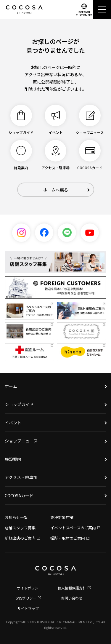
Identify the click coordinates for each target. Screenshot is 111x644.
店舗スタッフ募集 (20, 528)
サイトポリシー (29, 588)
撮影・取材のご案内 (68, 538)
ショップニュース (21, 441)
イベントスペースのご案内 (73, 528)
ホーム (11, 386)
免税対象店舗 (62, 517)
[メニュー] (102, 10)
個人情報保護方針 (72, 588)
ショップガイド (19, 404)
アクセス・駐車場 (21, 477)
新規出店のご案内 (20, 538)
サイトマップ (28, 608)
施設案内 (13, 459)
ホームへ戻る (56, 190)
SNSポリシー (26, 598)
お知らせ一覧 (16, 517)
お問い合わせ (72, 598)
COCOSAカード (19, 496)
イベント (13, 423)
